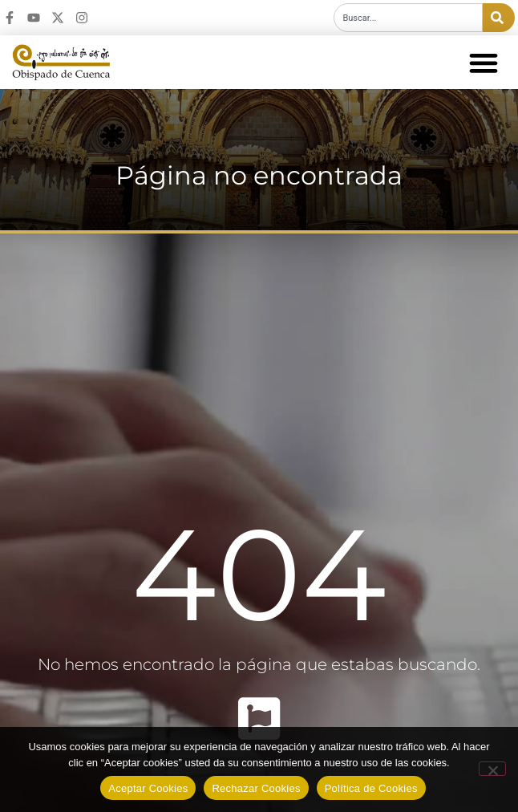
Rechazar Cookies (256, 788)
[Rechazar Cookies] (492, 769)
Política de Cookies (371, 788)
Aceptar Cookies (148, 788)
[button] (483, 62)
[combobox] (408, 18)
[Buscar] (499, 18)
